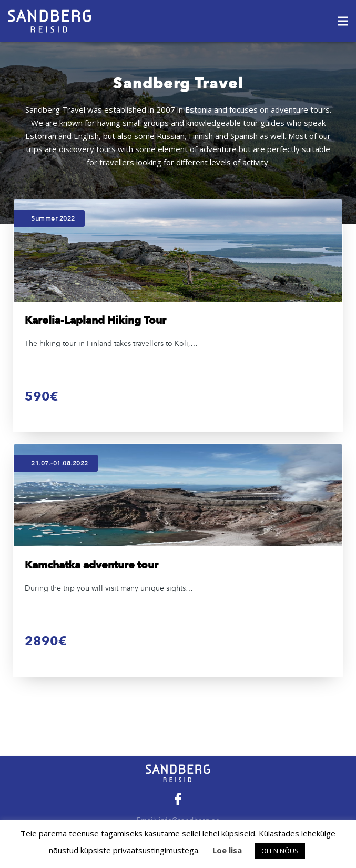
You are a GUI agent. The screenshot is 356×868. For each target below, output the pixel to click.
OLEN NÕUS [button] (280, 851)
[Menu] (343, 21)
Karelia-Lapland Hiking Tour (95, 320)
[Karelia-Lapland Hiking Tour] (178, 250)
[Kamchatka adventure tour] (178, 495)
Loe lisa (227, 850)
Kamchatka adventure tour (91, 565)
